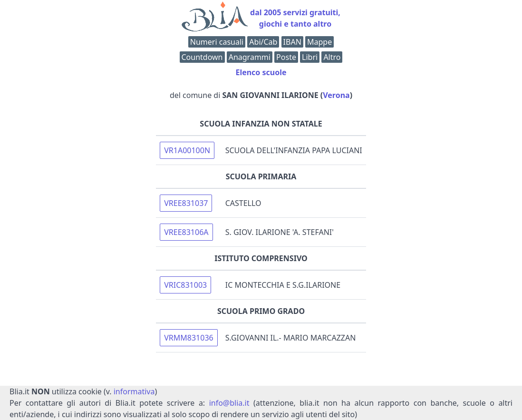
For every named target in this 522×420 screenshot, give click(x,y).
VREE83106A (186, 232)
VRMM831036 (189, 338)
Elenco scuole (261, 72)
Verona (336, 95)
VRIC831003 (185, 285)
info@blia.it (229, 403)
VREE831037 (186, 203)
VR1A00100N (187, 150)
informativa (134, 391)
